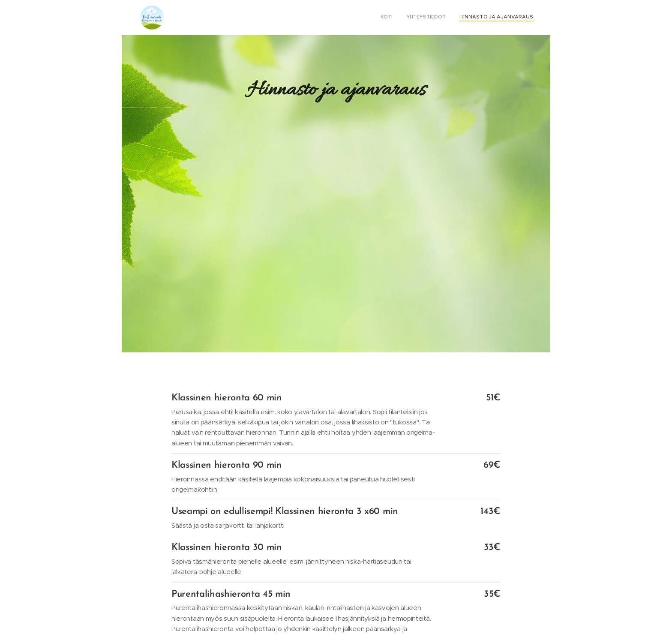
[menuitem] (508, 18)
